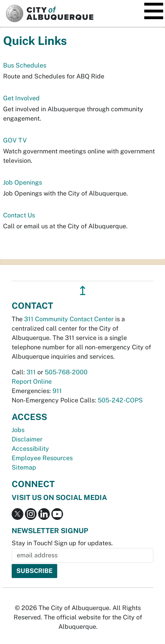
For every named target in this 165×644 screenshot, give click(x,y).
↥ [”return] (83, 291)
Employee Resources (42, 458)
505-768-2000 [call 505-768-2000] (66, 372)
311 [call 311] (31, 372)
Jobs (18, 430)
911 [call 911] (57, 391)
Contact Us (19, 215)
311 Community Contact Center (69, 319)
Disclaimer (27, 439)
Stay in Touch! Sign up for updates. (62, 543)
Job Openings (23, 182)
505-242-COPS (120, 400)
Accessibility (30, 449)
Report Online (32, 382)
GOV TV (15, 140)
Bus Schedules (25, 65)
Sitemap (24, 467)
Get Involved (21, 98)
